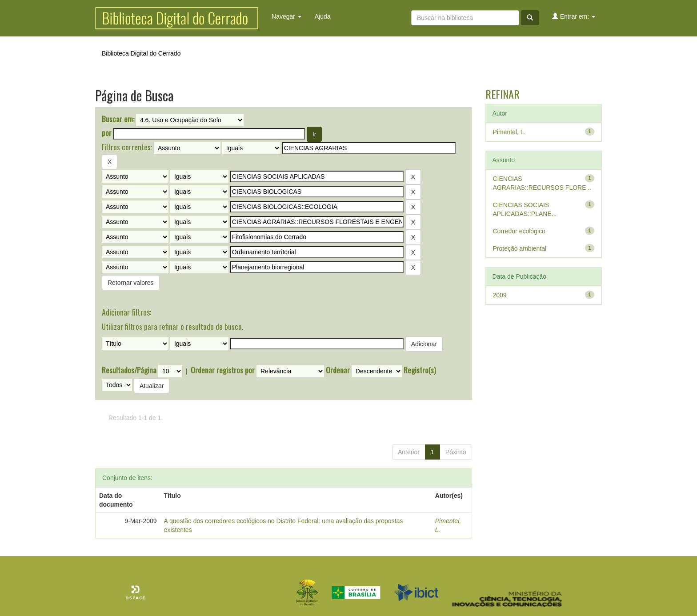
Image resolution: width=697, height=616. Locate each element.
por (107, 133)
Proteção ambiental (520, 248)
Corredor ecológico (519, 231)
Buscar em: (118, 119)
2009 (500, 295)
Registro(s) (420, 370)
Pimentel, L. (509, 132)
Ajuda (323, 16)
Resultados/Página (129, 370)
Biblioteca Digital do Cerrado (141, 53)
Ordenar (338, 370)
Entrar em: (574, 16)
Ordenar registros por (223, 370)
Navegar (286, 16)
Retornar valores (131, 283)
